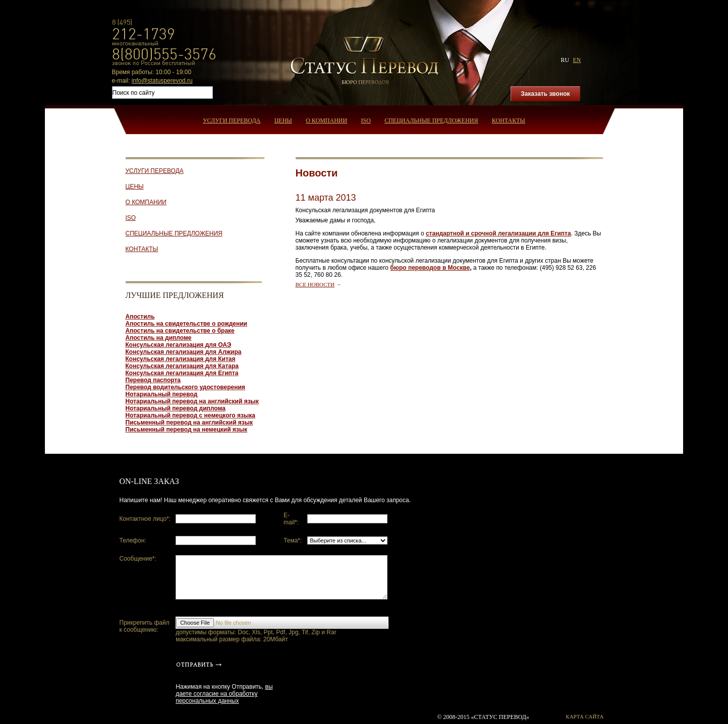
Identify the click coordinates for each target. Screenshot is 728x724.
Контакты (509, 120)
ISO (366, 120)
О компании (326, 120)
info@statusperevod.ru (162, 81)
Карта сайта (584, 716)
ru (565, 60)
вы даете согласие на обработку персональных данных (224, 694)
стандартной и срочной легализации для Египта (498, 233)
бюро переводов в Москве (430, 268)
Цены (283, 120)
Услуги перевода (232, 120)
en (577, 60)
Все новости (315, 284)
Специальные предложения (431, 120)
